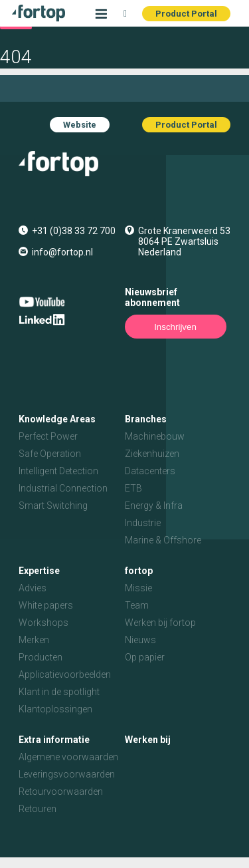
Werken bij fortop (160, 623)
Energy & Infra (154, 506)
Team (137, 605)
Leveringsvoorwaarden (67, 774)
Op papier (145, 657)
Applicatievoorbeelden (65, 674)
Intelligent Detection (58, 471)
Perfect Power (48, 436)
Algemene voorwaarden (68, 757)
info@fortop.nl (62, 252)
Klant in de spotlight (59, 692)
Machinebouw (155, 436)
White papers (46, 605)
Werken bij (148, 740)
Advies (33, 588)
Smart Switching (53, 506)
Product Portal (186, 14)
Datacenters (150, 471)
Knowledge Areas (57, 419)
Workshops (43, 623)
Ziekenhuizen (152, 454)
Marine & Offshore (163, 540)
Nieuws (140, 640)
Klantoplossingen (55, 709)
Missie (138, 588)
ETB (133, 488)
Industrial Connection (63, 488)
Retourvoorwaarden (61, 792)
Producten (41, 657)
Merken (34, 640)
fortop (139, 571)
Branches (146, 419)
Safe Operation (50, 454)
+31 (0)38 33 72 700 (74, 231)
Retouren (38, 809)
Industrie (143, 523)
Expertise (39, 571)
